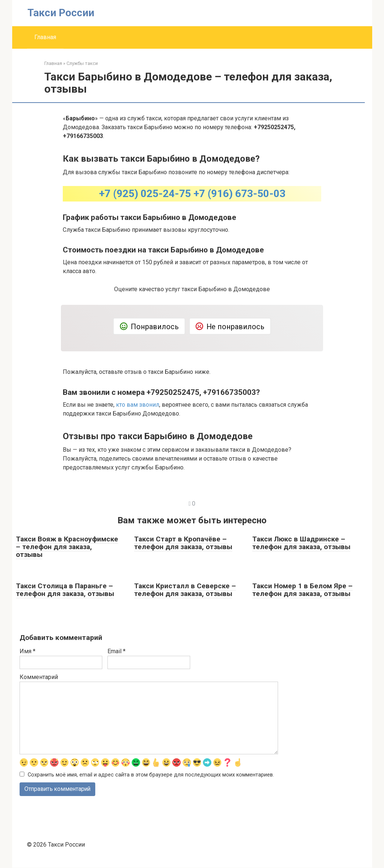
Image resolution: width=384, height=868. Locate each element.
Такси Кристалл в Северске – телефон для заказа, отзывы (185, 590)
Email (116, 651)
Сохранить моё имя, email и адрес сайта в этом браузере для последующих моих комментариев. (151, 775)
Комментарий (39, 677)
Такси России (61, 13)
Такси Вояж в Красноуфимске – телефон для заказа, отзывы (67, 547)
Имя (28, 651)
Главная (45, 37)
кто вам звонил (138, 405)
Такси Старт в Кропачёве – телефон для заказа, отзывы (183, 543)
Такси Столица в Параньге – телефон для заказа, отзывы (65, 590)
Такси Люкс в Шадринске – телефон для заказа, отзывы (301, 543)
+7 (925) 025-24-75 (145, 194)
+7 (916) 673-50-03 (239, 194)
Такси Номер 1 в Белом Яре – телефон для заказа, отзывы (302, 590)
